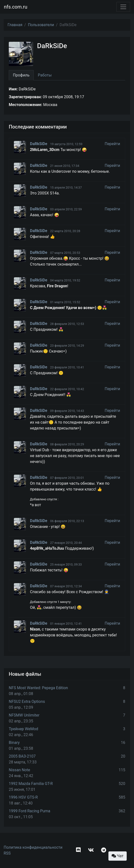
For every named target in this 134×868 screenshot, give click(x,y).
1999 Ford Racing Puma (29, 811)
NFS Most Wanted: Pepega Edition (38, 688)
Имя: (13, 89)
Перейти (112, 144)
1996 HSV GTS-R (23, 797)
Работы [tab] (45, 75)
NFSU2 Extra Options (27, 702)
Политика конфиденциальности (33, 847)
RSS (7, 853)
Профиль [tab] (21, 75)
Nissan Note (19, 770)
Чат (118, 856)
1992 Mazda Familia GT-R (31, 784)
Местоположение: (25, 105)
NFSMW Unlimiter (24, 715)
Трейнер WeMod (24, 729)
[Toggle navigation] (123, 7)
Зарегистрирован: (25, 97)
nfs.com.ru (16, 7)
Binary (14, 743)
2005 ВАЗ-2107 (22, 756)
